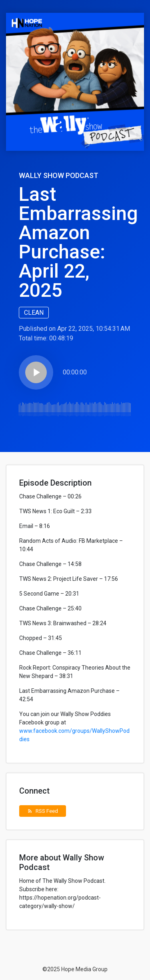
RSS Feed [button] (43, 811)
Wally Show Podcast (59, 175)
